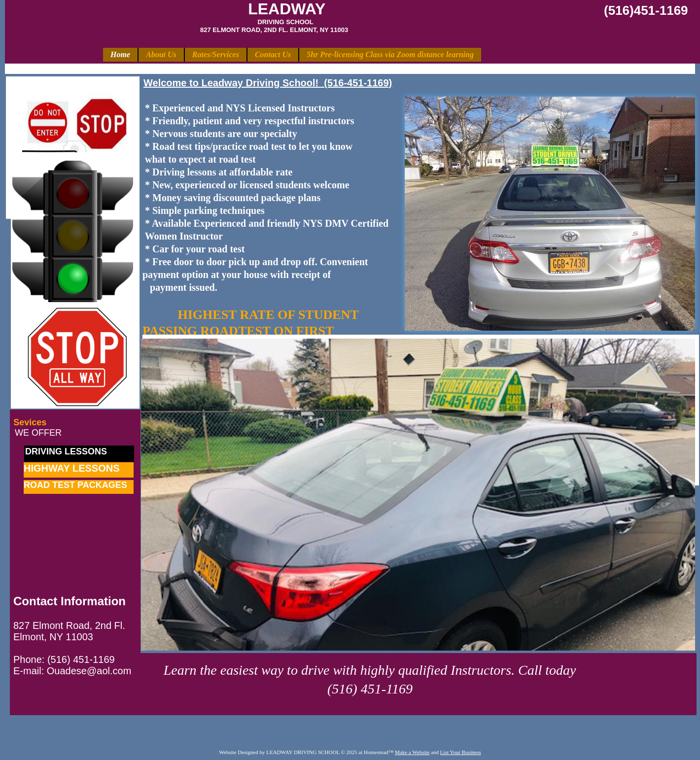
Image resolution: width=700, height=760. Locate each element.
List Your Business (461, 752)
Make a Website (412, 752)
